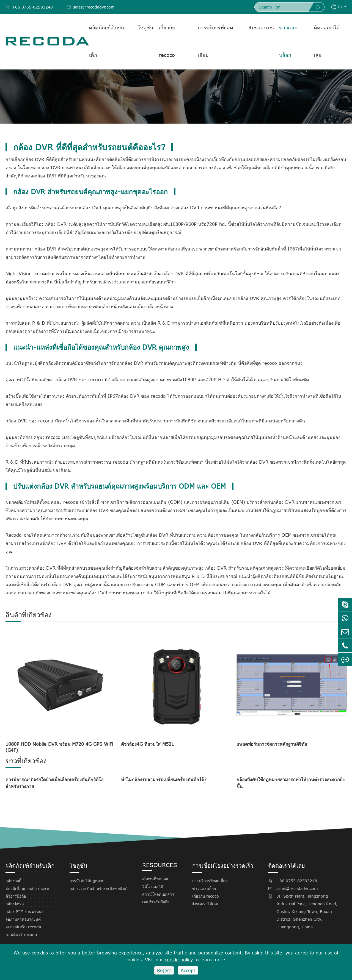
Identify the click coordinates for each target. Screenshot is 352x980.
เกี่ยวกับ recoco (167, 41)
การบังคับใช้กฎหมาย (87, 881)
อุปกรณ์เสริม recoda (23, 927)
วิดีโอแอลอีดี (153, 886)
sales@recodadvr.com (91, 7)
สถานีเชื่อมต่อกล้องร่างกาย (28, 888)
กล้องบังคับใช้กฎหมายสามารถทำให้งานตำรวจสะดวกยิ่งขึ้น (291, 783)
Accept (188, 970)
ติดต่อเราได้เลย (327, 41)
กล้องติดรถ (15, 904)
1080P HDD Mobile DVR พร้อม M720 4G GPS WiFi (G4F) (59, 747)
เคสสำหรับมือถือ (156, 902)
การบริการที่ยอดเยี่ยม (215, 41)
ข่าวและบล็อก (288, 41)
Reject (164, 970)
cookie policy (179, 960)
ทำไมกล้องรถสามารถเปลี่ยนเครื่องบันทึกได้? (164, 779)
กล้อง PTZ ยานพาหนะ (25, 911)
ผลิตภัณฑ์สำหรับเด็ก (107, 41)
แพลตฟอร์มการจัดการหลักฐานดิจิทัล (272, 744)
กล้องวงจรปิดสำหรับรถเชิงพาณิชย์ (98, 888)
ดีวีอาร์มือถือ (16, 896)
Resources (261, 27)
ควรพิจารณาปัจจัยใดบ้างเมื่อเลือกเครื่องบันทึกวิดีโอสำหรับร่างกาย (55, 783)
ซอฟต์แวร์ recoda (21, 935)
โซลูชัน (145, 27)
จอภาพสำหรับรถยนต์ (23, 919)
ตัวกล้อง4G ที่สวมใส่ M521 (148, 744)
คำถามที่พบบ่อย (155, 879)
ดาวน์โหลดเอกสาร (158, 894)
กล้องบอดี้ (13, 881)
